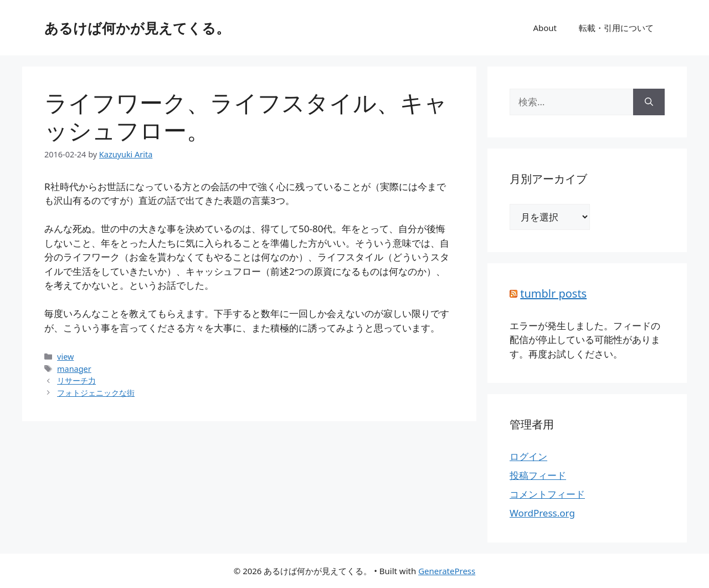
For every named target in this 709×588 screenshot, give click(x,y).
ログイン (528, 456)
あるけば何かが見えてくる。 (137, 28)
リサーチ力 (76, 380)
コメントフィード (547, 494)
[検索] (649, 102)
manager (74, 369)
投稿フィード (538, 475)
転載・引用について (616, 28)
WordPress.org (542, 513)
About (545, 28)
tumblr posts (553, 293)
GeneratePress (447, 571)
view (65, 357)
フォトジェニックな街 (96, 393)
